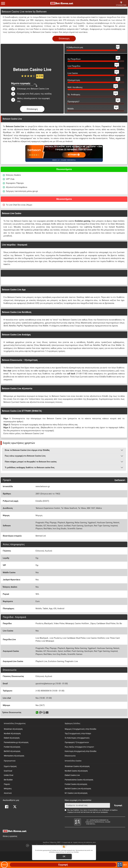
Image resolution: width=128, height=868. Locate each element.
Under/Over (9, 775)
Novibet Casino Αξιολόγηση (76, 771)
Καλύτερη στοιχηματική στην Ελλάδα (81, 751)
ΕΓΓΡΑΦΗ (74, 155)
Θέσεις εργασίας (10, 836)
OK (64, 856)
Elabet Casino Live (72, 775)
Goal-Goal (8, 771)
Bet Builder (8, 780)
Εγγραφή (118, 805)
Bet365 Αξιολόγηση (12, 751)
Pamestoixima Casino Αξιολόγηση (79, 780)
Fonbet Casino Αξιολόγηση (76, 784)
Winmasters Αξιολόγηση (14, 756)
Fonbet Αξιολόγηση (12, 747)
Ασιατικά (8, 793)
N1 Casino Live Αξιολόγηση (76, 793)
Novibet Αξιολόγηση (12, 734)
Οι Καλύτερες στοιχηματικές (77, 738)
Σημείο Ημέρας (10, 766)
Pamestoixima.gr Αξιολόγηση (16, 742)
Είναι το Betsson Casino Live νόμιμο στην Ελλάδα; (27, 450)
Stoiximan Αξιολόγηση (13, 729)
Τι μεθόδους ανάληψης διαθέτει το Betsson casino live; (30, 467)
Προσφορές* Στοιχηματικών (77, 742)
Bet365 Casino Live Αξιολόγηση (78, 789)
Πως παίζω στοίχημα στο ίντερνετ (79, 747)
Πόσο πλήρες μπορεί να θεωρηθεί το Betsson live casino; (31, 462)
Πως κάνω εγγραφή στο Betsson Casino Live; (25, 456)
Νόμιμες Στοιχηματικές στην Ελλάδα (80, 729)
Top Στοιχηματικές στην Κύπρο (78, 734)
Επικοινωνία (70, 756)
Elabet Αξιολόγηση (12, 738)
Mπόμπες (8, 789)
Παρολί (7, 784)
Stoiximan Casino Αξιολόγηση (77, 766)
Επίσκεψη (64, 39)
